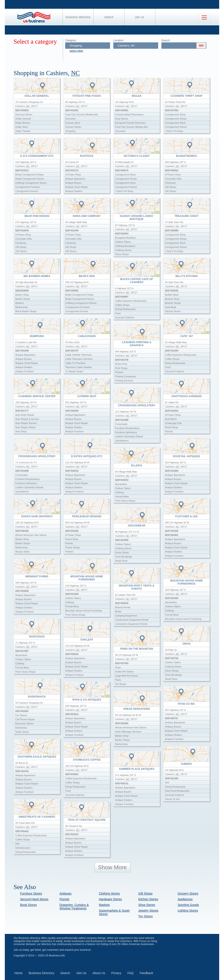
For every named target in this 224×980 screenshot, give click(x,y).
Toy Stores (145, 916)
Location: (119, 40)
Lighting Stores (188, 911)
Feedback (146, 973)
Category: (71, 40)
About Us (99, 973)
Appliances (185, 899)
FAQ (131, 973)
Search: (166, 40)
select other (76, 51)
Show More (112, 867)
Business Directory (78, 17)
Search (109, 17)
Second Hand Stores (34, 899)
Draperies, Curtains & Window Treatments (74, 907)
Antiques (65, 893)
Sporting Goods (188, 905)
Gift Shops (145, 893)
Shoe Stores (147, 905)
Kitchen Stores (148, 899)
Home (18, 973)
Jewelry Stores (148, 911)
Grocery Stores (188, 893)
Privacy (116, 973)
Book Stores (28, 905)
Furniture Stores (31, 893)
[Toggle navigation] (204, 17)
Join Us (140, 17)
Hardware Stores (110, 899)
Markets (104, 905)
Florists (64, 899)
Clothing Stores (109, 893)
